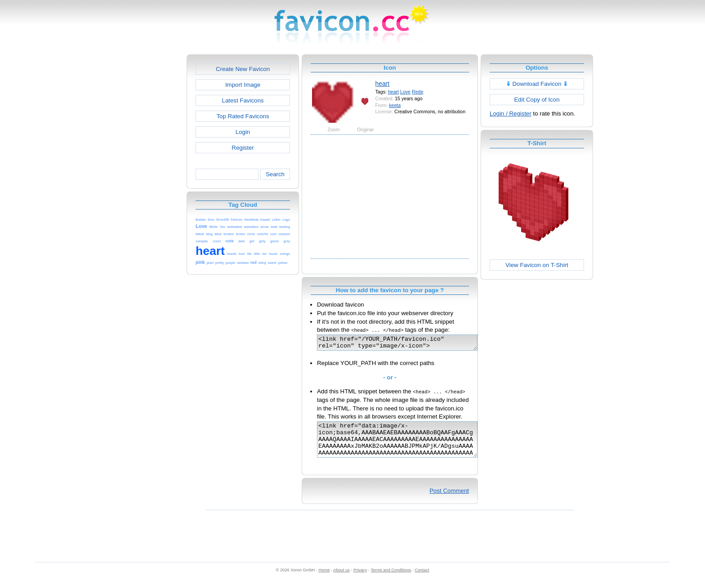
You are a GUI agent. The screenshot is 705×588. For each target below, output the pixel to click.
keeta (395, 105)
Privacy (360, 579)
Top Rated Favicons (243, 116)
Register (243, 148)
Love (405, 92)
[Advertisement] (148, 189)
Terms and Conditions (391, 579)
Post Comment (449, 500)
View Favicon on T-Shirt (537, 265)
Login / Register (511, 114)
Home (324, 579)
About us (341, 579)
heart (382, 84)
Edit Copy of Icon (537, 100)
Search (275, 174)
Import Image (243, 85)
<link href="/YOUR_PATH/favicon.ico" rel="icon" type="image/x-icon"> (407, 344)
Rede (417, 92)
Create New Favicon (243, 69)
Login (243, 132)
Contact (422, 579)
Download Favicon (537, 84)
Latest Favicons (243, 100)
